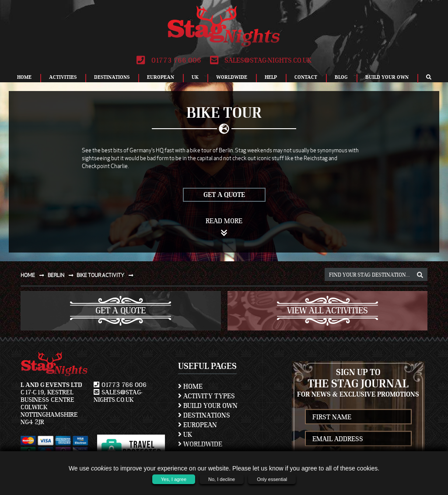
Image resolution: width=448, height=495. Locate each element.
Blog (341, 77)
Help (271, 77)
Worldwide (232, 77)
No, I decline (222, 479)
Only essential (272, 479)
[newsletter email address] (359, 439)
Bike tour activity (107, 275)
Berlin (62, 275)
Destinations (112, 77)
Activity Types (206, 396)
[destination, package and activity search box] (376, 274)
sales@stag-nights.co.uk (261, 60)
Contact (306, 77)
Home (24, 77)
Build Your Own (387, 77)
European (161, 77)
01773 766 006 (169, 60)
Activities (63, 77)
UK (195, 77)
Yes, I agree (174, 479)
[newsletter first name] (359, 417)
